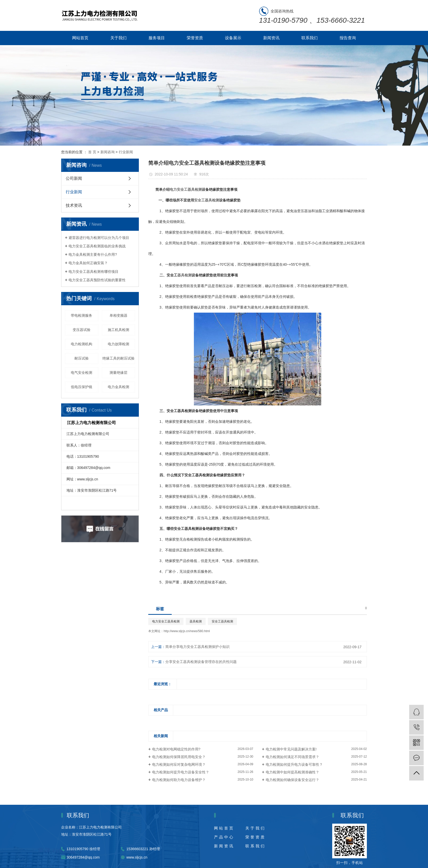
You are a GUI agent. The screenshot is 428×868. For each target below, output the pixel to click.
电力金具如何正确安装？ (88, 263)
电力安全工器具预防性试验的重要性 (97, 280)
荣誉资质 (195, 38)
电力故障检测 (118, 344)
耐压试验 (82, 358)
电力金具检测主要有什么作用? (93, 254)
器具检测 (196, 621)
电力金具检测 (118, 387)
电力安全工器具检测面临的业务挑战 (97, 246)
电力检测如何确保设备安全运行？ (292, 780)
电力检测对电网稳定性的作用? (176, 749)
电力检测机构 (82, 344)
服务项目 (157, 38)
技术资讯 (74, 205)
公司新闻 (74, 178)
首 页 (92, 152)
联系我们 (310, 38)
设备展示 (233, 38)
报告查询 (348, 38)
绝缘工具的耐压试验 (118, 358)
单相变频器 (118, 315)
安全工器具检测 (222, 621)
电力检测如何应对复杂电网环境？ (179, 764)
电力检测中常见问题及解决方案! (291, 749)
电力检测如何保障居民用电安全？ (179, 757)
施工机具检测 (118, 330)
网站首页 (80, 38)
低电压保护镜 (82, 387)
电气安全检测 (82, 373)
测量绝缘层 (118, 373)
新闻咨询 (108, 152)
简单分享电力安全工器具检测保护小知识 (197, 647)
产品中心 (224, 837)
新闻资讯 (271, 38)
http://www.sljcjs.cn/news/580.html (187, 631)
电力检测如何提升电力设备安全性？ (181, 772)
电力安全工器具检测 (166, 621)
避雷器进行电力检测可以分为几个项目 (99, 238)
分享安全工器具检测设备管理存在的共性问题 (201, 662)
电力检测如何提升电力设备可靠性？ (294, 764)
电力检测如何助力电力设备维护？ (179, 780)
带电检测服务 (82, 315)
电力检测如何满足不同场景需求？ (292, 757)
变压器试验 (82, 330)
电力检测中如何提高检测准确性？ (292, 772)
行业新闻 (126, 152)
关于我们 (118, 38)
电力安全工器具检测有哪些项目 (93, 272)
